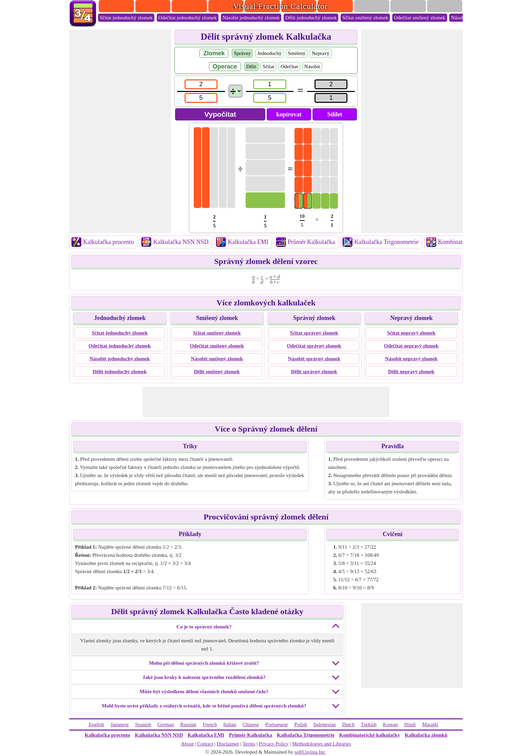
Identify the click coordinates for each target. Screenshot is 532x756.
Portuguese (277, 724)
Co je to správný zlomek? (204, 627)
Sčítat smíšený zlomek (365, 18)
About (187, 744)
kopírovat (289, 114)
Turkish (369, 724)
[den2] (270, 98)
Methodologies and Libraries (321, 744)
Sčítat (268, 67)
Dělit (251, 67)
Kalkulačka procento (108, 242)
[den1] (201, 98)
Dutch (348, 724)
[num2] (270, 84)
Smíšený (297, 53)
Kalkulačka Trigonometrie (386, 242)
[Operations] (235, 91)
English (96, 724)
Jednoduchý (269, 53)
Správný (242, 53)
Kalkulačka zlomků (426, 735)
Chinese (251, 724)
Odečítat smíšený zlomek (420, 18)
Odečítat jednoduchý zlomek (188, 18)
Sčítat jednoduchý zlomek (126, 18)
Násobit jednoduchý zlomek (251, 18)
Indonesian (325, 724)
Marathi (430, 724)
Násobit (312, 67)
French (210, 724)
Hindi (410, 724)
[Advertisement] (120, 131)
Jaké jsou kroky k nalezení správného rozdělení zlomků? (204, 677)
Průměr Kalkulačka (311, 242)
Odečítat (289, 67)
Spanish (143, 724)
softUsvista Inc (310, 752)
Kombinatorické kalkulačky (370, 735)
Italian (230, 724)
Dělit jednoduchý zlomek (311, 18)
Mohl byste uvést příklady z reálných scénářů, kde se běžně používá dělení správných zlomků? (204, 706)
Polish (301, 724)
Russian (188, 724)
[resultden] (331, 98)
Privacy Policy (274, 744)
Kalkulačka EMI (248, 242)
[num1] (201, 84)
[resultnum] (331, 84)
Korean (390, 724)
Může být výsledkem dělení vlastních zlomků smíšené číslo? (204, 692)
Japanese (120, 724)
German (166, 724)
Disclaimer (228, 744)
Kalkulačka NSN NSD (181, 242)
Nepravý (321, 53)
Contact (205, 744)
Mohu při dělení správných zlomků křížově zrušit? (204, 663)
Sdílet (335, 114)
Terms (249, 744)
